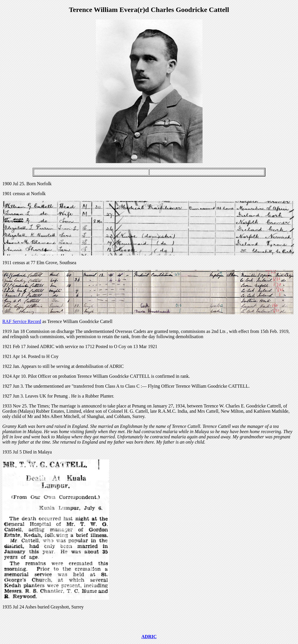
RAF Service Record (22, 321)
